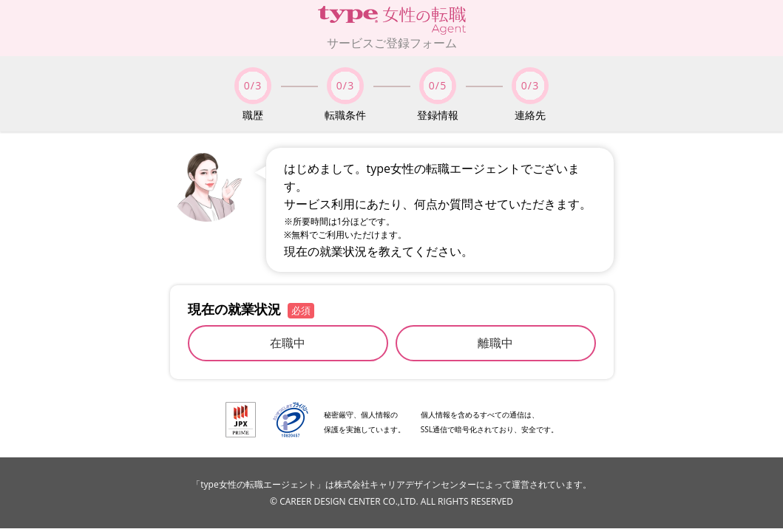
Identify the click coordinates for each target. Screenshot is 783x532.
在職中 (288, 343)
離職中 (495, 343)
